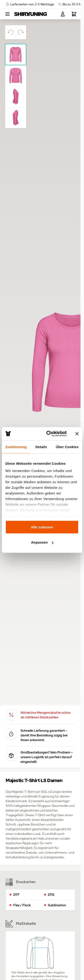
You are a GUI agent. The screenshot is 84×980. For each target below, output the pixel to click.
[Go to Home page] (31, 14)
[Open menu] (7, 14)
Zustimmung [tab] (16, 447)
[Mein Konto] (63, 14)
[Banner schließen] (77, 434)
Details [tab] (41, 447)
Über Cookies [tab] (67, 447)
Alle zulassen (42, 527)
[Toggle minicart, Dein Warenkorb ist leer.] (74, 14)
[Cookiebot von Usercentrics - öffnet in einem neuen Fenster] (49, 434)
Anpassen (42, 542)
